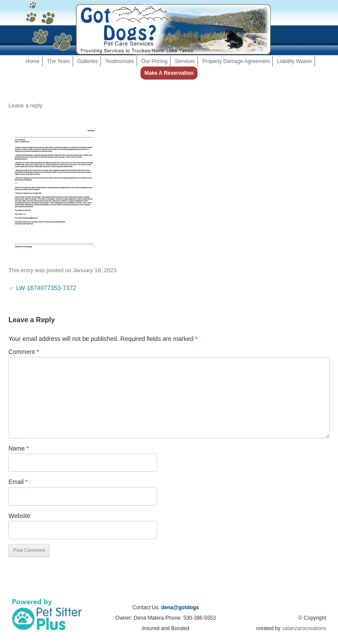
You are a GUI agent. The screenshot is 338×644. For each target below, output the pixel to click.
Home (33, 61)
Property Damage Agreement (236, 61)
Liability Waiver (294, 61)
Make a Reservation (169, 73)
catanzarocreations (304, 628)
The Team (59, 61)
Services (185, 61)
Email (18, 482)
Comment (23, 352)
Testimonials (120, 61)
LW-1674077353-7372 (42, 288)
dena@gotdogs (180, 607)
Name (18, 448)
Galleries (88, 61)
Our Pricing (154, 61)
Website (19, 516)
